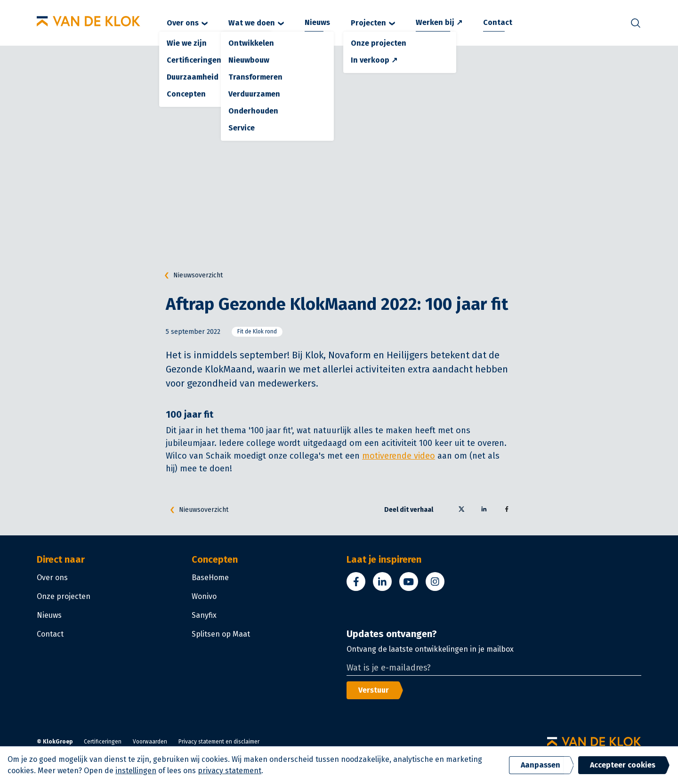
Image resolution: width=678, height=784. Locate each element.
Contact (498, 22)
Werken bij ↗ (439, 22)
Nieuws (317, 22)
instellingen (136, 771)
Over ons (187, 23)
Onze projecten (64, 596)
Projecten (373, 23)
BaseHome (210, 578)
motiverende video (399, 456)
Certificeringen (103, 742)
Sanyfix (204, 615)
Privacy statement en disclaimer (219, 742)
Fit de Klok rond (257, 331)
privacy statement (230, 771)
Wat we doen (256, 23)
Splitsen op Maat (221, 634)
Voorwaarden (150, 742)
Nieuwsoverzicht (191, 275)
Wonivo (204, 596)
